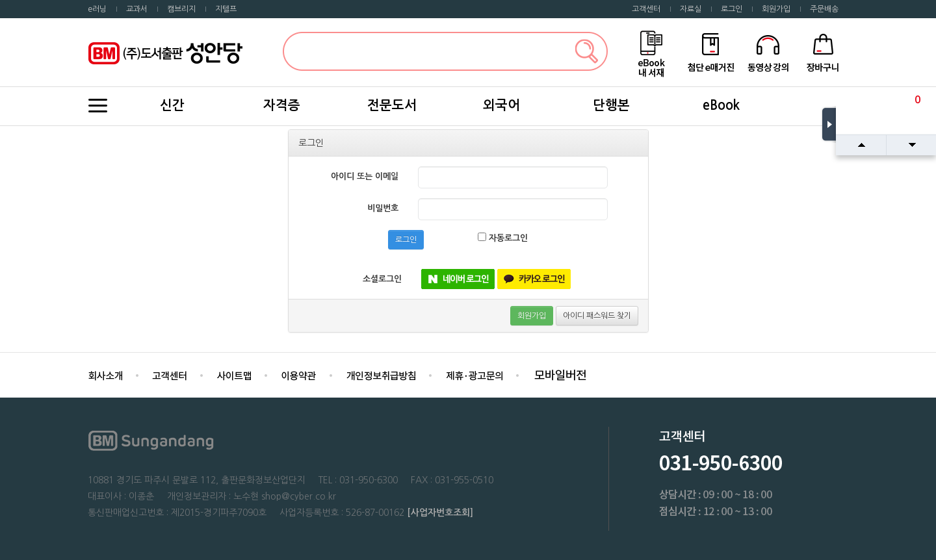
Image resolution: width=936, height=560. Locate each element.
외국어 (501, 105)
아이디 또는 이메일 (365, 176)
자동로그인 (503, 237)
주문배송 (824, 9)
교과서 (137, 9)
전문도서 (392, 105)
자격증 (282, 105)
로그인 (732, 9)
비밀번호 (383, 208)
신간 (172, 105)
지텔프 (226, 9)
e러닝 (97, 9)
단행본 (611, 105)
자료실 (691, 9)
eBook (721, 105)
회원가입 (776, 9)
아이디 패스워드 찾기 (597, 316)
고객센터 (646, 9)
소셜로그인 (382, 279)
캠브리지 (181, 9)
